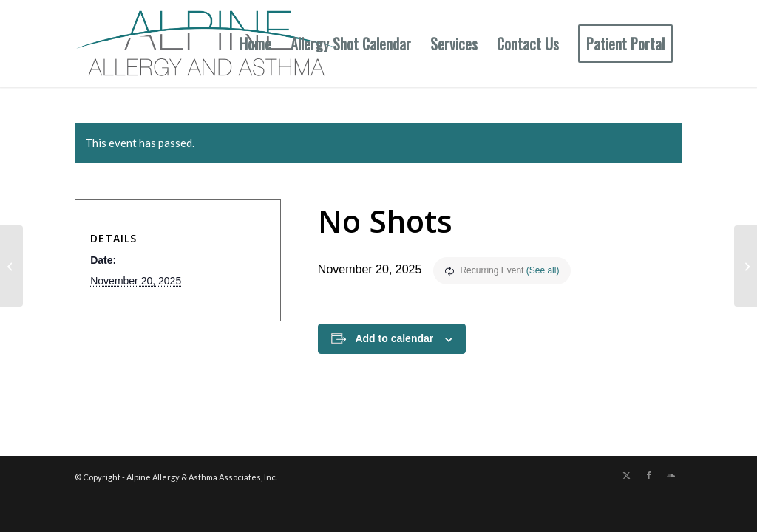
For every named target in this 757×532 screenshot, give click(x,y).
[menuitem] (255, 44)
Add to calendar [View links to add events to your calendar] (394, 338)
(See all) (543, 270)
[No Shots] (746, 266)
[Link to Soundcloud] (671, 475)
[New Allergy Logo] (207, 44)
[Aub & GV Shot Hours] (11, 266)
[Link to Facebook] (649, 475)
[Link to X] (627, 475)
